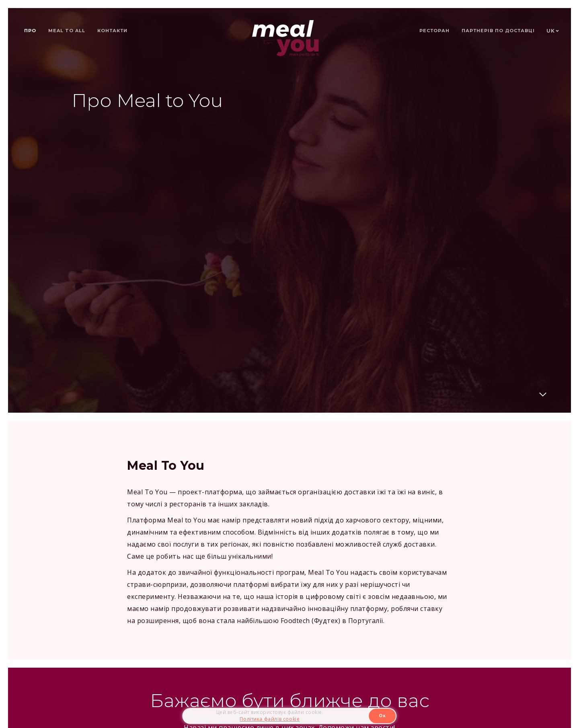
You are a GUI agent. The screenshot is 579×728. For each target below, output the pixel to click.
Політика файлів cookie (270, 719)
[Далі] (543, 396)
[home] (285, 38)
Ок (382, 716)
